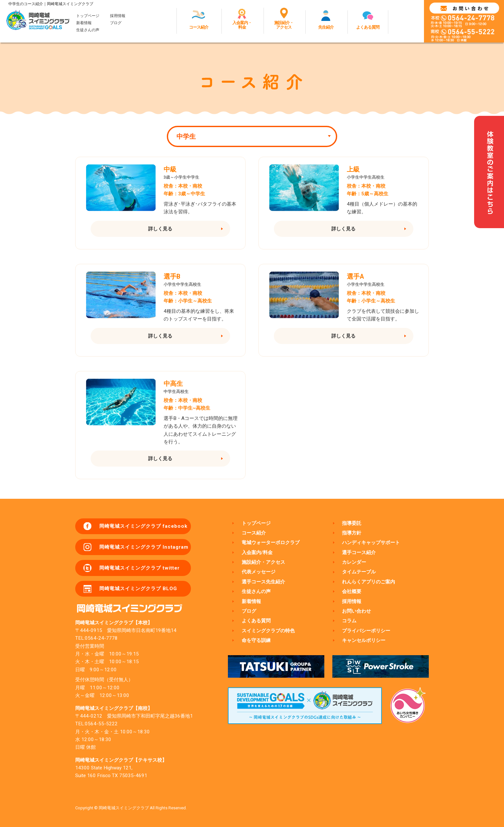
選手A (355, 277)
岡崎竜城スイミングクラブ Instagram (144, 547)
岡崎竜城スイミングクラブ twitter (139, 568)
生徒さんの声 (88, 30)
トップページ (88, 16)
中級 (170, 169)
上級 (353, 169)
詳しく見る (160, 229)
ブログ (116, 23)
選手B (172, 277)
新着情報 (84, 23)
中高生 (173, 384)
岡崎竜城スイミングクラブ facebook (143, 526)
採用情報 (118, 16)
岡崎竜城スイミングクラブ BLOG (138, 589)
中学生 (186, 136)
